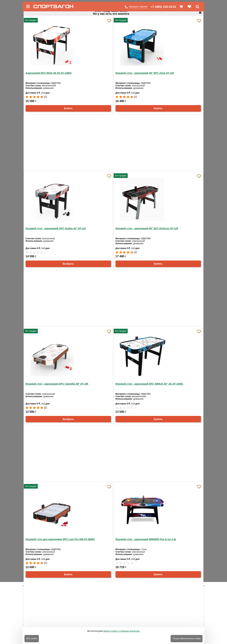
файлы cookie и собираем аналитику (121, 631)
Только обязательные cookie (187, 639)
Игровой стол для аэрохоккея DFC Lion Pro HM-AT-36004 (60, 539)
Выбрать (68, 264)
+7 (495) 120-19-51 (164, 7)
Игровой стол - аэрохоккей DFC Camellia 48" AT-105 (57, 384)
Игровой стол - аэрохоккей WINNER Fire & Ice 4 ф (146, 539)
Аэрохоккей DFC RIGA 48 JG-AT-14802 (49, 73)
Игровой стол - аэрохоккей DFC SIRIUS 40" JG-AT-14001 (149, 384)
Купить (68, 108)
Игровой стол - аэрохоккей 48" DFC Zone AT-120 (145, 73)
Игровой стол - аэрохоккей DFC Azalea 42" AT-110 (56, 228)
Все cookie (32, 639)
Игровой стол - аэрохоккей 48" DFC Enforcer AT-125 (147, 228)
